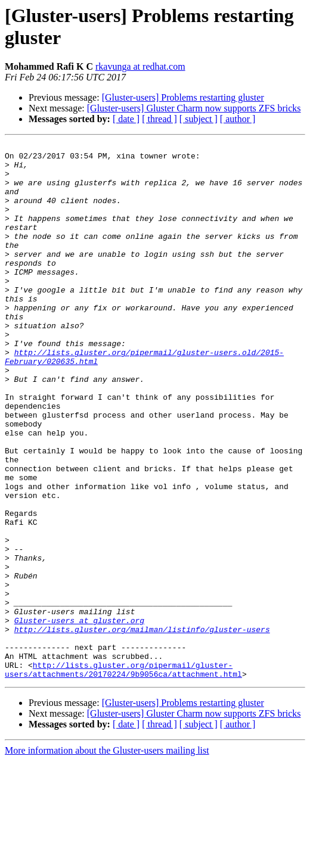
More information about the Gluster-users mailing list (107, 858)
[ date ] (126, 119)
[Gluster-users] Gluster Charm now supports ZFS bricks (194, 108)
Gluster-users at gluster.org (79, 717)
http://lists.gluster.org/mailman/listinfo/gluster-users (142, 727)
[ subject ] (199, 119)
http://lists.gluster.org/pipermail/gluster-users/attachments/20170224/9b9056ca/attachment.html (123, 776)
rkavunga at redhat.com (140, 66)
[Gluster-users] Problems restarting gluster (183, 97)
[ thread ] (159, 119)
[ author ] (238, 119)
